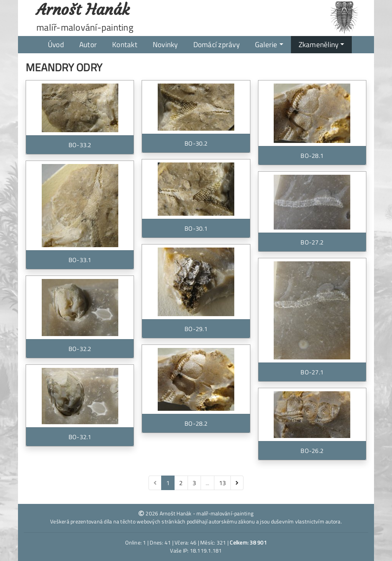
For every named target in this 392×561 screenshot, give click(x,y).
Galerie (266, 44)
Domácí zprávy (216, 44)
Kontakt (125, 44)
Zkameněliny (319, 44)
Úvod (56, 44)
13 (223, 483)
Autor (88, 44)
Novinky (165, 44)
